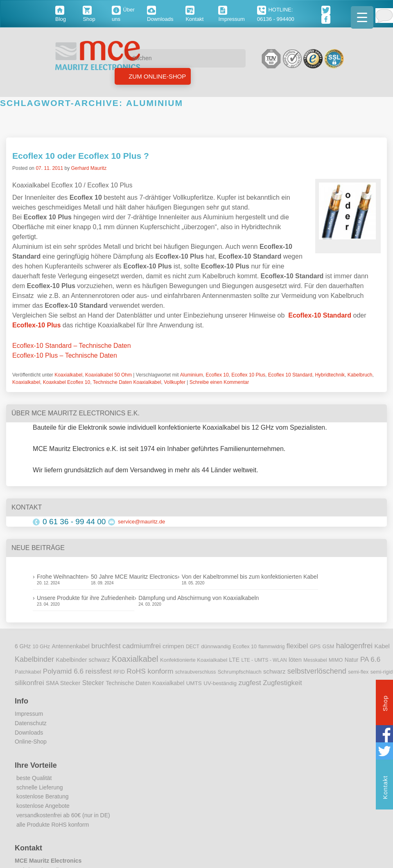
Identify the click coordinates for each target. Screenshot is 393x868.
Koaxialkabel (68, 375)
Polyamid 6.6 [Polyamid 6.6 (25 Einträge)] (63, 671)
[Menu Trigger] (362, 17)
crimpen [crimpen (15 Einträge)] (173, 646)
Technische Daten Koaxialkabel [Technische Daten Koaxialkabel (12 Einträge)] (145, 683)
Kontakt (385, 788)
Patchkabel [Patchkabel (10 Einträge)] (28, 672)
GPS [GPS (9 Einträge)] (315, 647)
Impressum (29, 714)
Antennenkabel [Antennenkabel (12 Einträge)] (71, 646)
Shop (385, 704)
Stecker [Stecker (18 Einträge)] (93, 683)
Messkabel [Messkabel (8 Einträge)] (315, 660)
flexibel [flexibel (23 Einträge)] (297, 646)
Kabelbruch (360, 375)
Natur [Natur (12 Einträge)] (352, 660)
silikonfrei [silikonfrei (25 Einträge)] (29, 683)
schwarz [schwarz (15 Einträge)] (274, 672)
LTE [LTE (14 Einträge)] (235, 660)
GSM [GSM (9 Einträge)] (329, 647)
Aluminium (192, 375)
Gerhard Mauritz (89, 168)
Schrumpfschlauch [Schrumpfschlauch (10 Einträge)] (240, 672)
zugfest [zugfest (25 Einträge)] (250, 683)
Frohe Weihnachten (62, 577)
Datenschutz (31, 723)
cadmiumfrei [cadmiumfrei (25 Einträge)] (142, 646)
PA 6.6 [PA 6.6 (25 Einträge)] (370, 659)
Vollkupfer (175, 382)
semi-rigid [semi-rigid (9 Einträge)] (382, 672)
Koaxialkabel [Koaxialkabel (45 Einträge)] (135, 659)
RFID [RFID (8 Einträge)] (119, 672)
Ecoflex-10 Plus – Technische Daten (65, 355)
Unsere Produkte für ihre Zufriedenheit (86, 598)
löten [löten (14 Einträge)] (295, 660)
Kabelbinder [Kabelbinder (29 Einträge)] (34, 659)
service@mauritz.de (141, 522)
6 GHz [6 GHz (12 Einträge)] (23, 646)
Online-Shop (31, 742)
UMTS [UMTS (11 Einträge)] (194, 683)
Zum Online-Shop (156, 76)
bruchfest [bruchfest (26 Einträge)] (106, 646)
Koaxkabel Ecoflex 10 (67, 382)
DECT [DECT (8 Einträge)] (193, 647)
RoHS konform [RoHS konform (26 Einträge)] (150, 671)
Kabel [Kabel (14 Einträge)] (382, 646)
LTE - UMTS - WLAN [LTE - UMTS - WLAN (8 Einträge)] (264, 660)
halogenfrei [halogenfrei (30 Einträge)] (354, 646)
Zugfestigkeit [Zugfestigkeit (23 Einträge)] (282, 683)
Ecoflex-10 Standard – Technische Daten (72, 346)
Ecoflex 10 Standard (290, 375)
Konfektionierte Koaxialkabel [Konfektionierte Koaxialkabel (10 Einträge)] (194, 660)
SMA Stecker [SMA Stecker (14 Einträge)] (63, 683)
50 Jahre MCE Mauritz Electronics (134, 577)
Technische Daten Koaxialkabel (127, 382)
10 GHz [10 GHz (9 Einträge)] (42, 647)
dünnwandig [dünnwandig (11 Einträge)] (216, 646)
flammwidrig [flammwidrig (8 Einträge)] (271, 647)
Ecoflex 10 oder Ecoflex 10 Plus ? (81, 156)
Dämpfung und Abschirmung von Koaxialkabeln (199, 598)
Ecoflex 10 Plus (248, 375)
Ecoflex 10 (217, 375)
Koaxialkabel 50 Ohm (108, 375)
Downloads (29, 733)
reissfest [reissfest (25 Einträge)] (99, 671)
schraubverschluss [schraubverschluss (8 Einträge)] (195, 672)
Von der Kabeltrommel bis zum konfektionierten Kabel (250, 577)
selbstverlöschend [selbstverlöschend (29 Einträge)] (317, 671)
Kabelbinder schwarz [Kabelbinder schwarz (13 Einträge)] (83, 660)
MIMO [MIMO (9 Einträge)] (336, 660)
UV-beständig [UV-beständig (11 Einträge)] (220, 683)
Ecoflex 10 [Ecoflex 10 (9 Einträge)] (245, 647)
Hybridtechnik (330, 375)
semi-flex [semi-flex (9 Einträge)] (358, 672)
